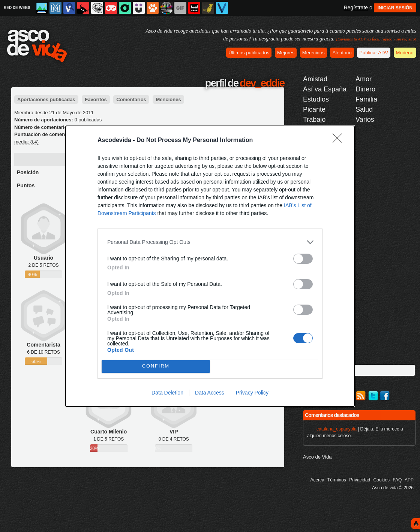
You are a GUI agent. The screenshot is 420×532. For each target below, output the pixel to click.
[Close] (340, 140)
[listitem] (210, 242)
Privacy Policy (252, 393)
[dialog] (210, 266)
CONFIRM (156, 366)
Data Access (210, 393)
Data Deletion (167, 393)
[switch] (303, 259)
